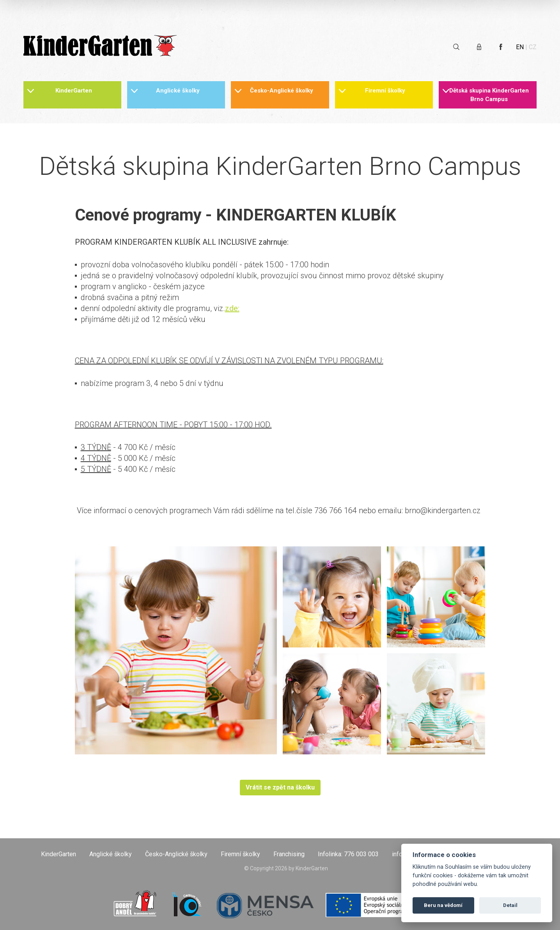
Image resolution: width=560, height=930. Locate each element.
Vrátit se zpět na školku (280, 787)
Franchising (289, 854)
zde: (232, 308)
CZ (533, 47)
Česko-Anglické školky (282, 91)
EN (520, 47)
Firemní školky (385, 91)
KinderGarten (74, 91)
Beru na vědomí (443, 905)
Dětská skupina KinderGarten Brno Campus (489, 95)
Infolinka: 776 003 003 (348, 854)
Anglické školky (178, 91)
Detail (510, 905)
